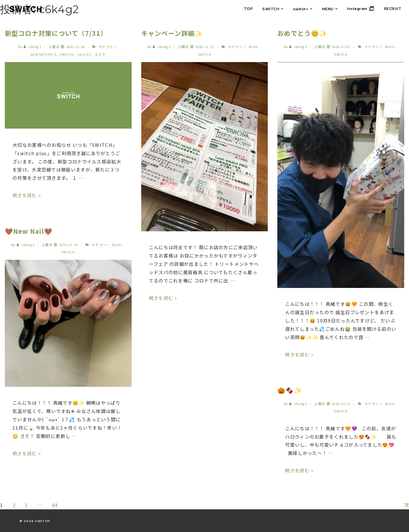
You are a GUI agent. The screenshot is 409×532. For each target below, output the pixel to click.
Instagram (357, 9)
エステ (100, 54)
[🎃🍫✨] (341, 403)
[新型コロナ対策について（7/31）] (76, 47)
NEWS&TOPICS (43, 54)
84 (59, 505)
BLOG (117, 244)
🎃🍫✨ (290, 390)
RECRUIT (393, 9)
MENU (328, 9)
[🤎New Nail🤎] (69, 244)
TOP (248, 9)
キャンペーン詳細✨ (172, 33)
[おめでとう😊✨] (341, 47)
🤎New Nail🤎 (29, 231)
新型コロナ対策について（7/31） (56, 33)
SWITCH (271, 9)
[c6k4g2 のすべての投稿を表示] (33, 47)
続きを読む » (27, 195)
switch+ (301, 9)
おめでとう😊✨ (302, 33)
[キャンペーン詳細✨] (205, 47)
